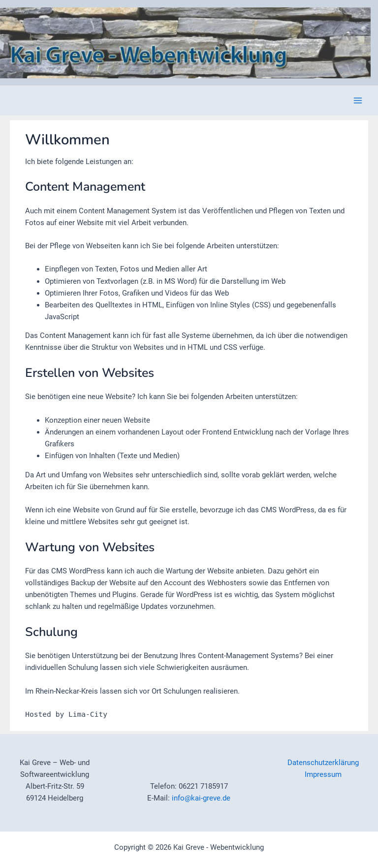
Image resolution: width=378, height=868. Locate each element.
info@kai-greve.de (201, 798)
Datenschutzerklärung (323, 763)
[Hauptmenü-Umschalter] (358, 100)
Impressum (323, 774)
